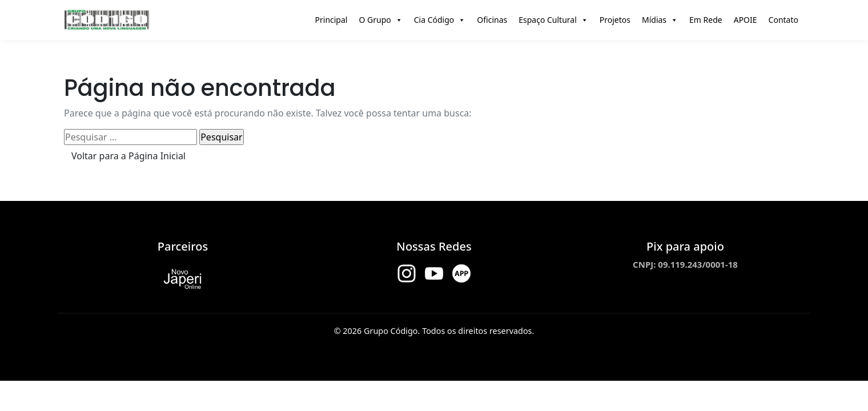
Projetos (615, 20)
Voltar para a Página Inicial (128, 156)
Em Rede (706, 20)
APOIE (746, 20)
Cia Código (440, 20)
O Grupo (380, 20)
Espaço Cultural (553, 20)
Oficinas (492, 20)
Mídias (660, 20)
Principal (331, 20)
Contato (783, 20)
